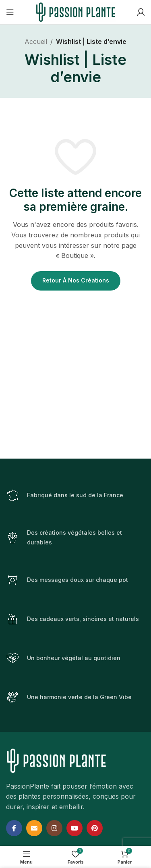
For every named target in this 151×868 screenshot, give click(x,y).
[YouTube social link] (74, 828)
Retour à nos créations (76, 280)
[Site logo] (76, 11)
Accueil (36, 42)
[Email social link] (34, 828)
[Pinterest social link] (95, 828)
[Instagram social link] (54, 828)
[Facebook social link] (14, 828)
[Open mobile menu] (10, 12)
